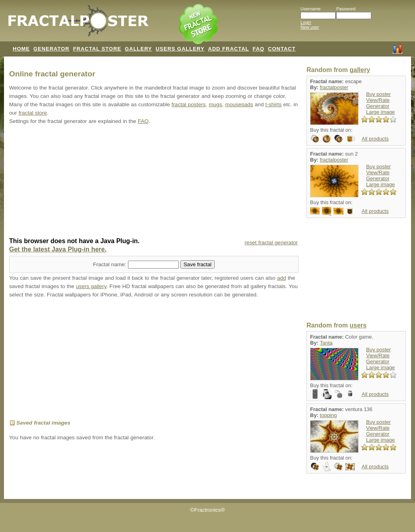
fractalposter (334, 87)
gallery (360, 70)
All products (375, 139)
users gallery (91, 286)
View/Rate (378, 100)
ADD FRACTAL (228, 49)
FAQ (258, 49)
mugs (215, 104)
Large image (380, 112)
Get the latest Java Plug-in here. (58, 249)
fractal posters (189, 104)
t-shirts (274, 104)
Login (306, 22)
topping (329, 415)
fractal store (33, 113)
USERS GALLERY (180, 49)
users (358, 325)
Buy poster (378, 94)
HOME (21, 49)
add (282, 278)
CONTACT (282, 49)
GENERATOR (51, 49)
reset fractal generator (271, 243)
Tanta (326, 343)
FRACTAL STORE (97, 49)
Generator (378, 106)
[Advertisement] (154, 182)
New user (310, 27)
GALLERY (139, 49)
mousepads (239, 104)
